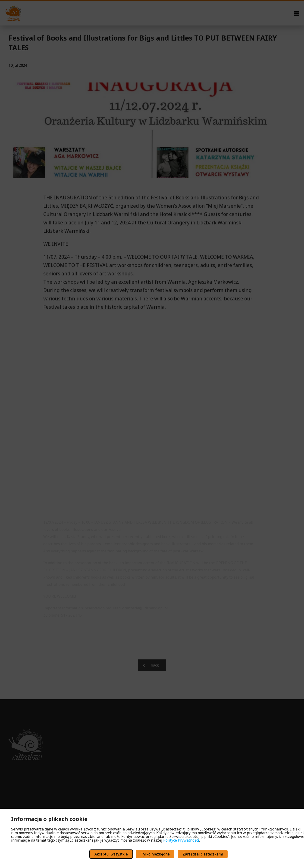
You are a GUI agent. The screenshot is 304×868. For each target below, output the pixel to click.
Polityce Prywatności (181, 840)
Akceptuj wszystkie (111, 854)
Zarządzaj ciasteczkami (203, 854)
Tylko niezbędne (155, 854)
